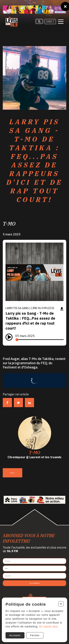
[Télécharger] (62, 309)
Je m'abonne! (34, 583)
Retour (13, 473)
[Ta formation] (34, 10)
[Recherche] (39, 21)
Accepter (15, 635)
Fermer (35, 635)
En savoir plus (49, 626)
